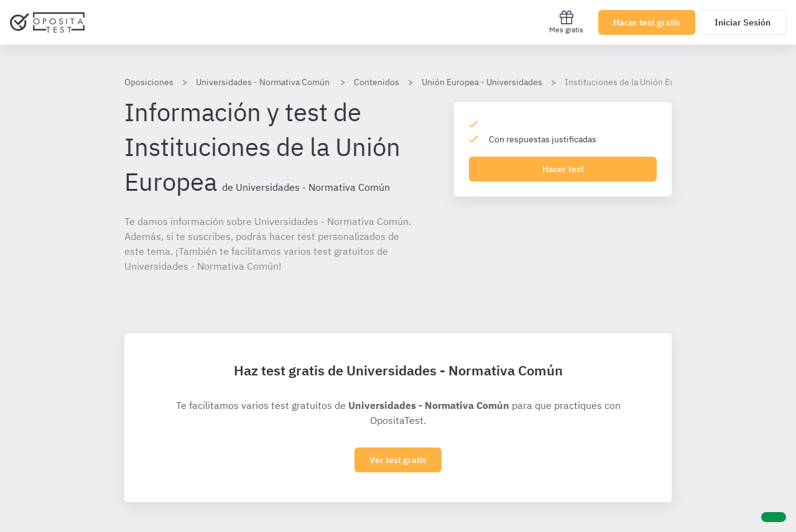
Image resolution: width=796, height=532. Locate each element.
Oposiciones (149, 82)
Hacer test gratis (647, 22)
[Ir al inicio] (47, 22)
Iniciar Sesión (743, 22)
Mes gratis (566, 22)
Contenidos (377, 82)
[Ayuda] (774, 517)
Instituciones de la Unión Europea (631, 82)
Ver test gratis (398, 460)
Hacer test (563, 169)
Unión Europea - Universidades (482, 82)
